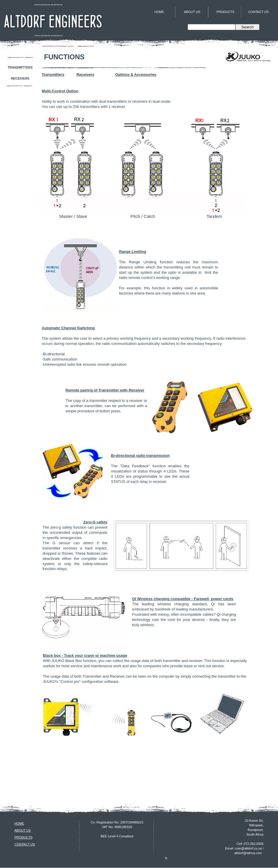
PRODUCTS (23, 837)
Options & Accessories (136, 75)
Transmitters (53, 75)
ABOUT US (23, 830)
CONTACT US (25, 844)
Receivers (85, 75)
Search (247, 27)
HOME (19, 823)
